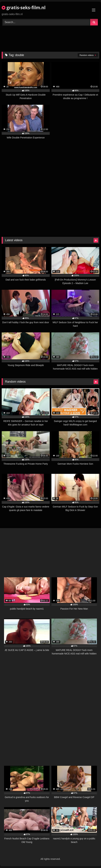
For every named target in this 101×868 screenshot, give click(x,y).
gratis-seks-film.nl (24, 8)
